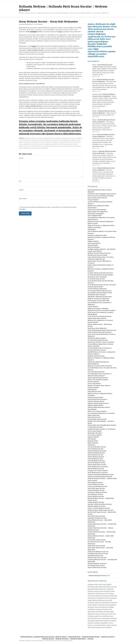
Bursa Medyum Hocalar (95, 459)
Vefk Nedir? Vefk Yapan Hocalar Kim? (100, 297)
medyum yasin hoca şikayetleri (99, 603)
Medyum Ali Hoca (48, 639)
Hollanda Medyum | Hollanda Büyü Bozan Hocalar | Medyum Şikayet (43, 637)
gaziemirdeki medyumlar (97, 589)
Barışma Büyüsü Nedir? (95, 287)
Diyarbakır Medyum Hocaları (97, 518)
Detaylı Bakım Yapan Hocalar (97, 419)
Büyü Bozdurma (93, 443)
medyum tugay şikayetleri (40, 148)
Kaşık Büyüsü (92, 390)
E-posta (21, 190)
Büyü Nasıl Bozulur (94, 417)
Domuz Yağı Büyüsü (94, 384)
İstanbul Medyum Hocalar (96, 490)
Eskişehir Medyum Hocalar (97, 506)
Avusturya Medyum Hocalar (97, 447)
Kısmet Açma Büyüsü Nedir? (97, 210)
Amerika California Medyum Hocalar (100, 504)
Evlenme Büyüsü (93, 388)
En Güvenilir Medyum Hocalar (98, 340)
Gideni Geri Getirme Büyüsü (97, 411)
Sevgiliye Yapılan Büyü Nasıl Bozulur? (100, 273)
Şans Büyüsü (92, 409)
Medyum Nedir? (93, 441)
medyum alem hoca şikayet (52, 138)
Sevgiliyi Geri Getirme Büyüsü (98, 471)
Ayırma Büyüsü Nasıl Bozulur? (98, 378)
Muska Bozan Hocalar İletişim (97, 255)
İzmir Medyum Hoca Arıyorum (98, 473)
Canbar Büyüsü (93, 307)
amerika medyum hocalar (97, 596)
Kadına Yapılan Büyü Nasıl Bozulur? (100, 332)
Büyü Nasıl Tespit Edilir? (96, 214)
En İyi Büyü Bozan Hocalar (96, 279)
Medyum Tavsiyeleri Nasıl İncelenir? (100, 366)
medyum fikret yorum (67, 142)
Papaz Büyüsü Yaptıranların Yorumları (101, 257)
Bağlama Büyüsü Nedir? (96, 405)
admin (21, 24)
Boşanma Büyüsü (93, 382)
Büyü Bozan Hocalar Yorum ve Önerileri (101, 342)
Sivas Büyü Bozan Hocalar (96, 565)
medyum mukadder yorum (103, 623)
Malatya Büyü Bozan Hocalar (97, 558)
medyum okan (108, 616)
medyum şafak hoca (95, 616)
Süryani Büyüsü (93, 200)
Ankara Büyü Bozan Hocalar (97, 465)
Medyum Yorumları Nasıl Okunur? (99, 386)
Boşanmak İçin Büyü (94, 392)
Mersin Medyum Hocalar (96, 469)
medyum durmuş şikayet (107, 605)
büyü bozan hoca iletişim (105, 594)
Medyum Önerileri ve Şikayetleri (99, 299)
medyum (33, 32)
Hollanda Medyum (74, 637)
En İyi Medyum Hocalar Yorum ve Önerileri (102, 285)
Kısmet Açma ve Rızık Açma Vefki (98, 301)
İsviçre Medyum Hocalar (96, 449)
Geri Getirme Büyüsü (95, 435)
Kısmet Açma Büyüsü (95, 431)
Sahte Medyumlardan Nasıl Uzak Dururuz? (102, 330)
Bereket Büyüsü (93, 322)
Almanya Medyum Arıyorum (97, 564)
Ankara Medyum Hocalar (96, 457)
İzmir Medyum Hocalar (105, 65)
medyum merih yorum (58, 144)
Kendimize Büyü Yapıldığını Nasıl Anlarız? (102, 194)
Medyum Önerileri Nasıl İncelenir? (99, 253)
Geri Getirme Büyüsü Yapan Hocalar (100, 291)
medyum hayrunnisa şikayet (41, 144)
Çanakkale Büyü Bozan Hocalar (98, 554)
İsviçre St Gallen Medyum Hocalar (99, 508)
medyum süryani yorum (51, 146)
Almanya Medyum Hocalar (96, 453)
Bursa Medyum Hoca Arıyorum (98, 467)
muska (34, 46)
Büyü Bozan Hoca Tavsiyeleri (97, 277)
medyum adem (93, 585)
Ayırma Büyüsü (93, 245)
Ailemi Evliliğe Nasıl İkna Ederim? (99, 407)
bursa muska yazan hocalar (106, 614)
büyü (60, 32)
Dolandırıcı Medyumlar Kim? (97, 235)
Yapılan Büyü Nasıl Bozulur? (97, 318)
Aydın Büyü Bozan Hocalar (96, 546)
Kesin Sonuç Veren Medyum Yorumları (100, 312)
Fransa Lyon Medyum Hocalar (98, 486)
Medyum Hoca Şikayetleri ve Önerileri (100, 320)
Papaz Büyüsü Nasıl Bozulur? (97, 399)
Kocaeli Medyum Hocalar (96, 496)
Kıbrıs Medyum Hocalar (95, 455)
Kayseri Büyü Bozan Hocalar (97, 567)
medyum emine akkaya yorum (34, 142)
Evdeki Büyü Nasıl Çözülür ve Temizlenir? (102, 429)
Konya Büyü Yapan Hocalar (97, 540)
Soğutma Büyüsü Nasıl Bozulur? (98, 403)
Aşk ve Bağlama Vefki (95, 216)
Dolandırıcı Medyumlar (78, 639)
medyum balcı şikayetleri (61, 140)
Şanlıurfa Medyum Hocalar (97, 463)
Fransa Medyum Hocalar (96, 484)
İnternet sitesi (23, 198)
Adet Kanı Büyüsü (94, 247)
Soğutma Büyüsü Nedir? (96, 397)
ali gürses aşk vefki (105, 600)
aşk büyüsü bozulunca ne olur (106, 587)
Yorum (21, 158)
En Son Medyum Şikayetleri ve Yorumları (101, 413)
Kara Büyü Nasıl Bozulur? (96, 372)
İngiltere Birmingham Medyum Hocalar (101, 475)
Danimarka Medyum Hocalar (97, 451)
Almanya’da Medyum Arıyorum (98, 552)
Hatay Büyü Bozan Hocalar (96, 516)
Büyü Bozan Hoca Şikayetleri (97, 328)
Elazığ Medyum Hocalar (95, 556)
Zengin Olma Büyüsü (95, 251)
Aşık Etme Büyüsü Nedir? (96, 401)
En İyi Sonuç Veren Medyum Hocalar (100, 316)
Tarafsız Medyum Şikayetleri (97, 289)
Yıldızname (91, 445)
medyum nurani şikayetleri (33, 146)
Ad (20, 181)
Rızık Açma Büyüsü (94, 243)
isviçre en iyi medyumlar (97, 625)
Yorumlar (90, 639)
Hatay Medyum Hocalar (95, 494)
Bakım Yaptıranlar (94, 415)
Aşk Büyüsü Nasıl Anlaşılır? (97, 338)
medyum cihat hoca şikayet (98, 607)
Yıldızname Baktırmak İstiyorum (98, 362)
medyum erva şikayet (52, 142)
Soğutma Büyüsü (93, 437)
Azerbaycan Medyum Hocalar (97, 492)
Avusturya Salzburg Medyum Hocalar (100, 477)
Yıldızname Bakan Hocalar (96, 259)
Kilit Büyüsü (92, 439)
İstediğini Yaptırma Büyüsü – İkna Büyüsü (102, 249)
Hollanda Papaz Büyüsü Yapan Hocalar (101, 510)
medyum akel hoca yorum (34, 138)
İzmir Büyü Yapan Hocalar (96, 488)
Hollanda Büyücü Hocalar (96, 356)
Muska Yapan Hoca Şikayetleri (98, 212)
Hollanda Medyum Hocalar (97, 576)
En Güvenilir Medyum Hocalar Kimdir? (101, 275)
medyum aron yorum (69, 138)
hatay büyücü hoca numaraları (99, 618)
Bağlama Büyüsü (93, 241)
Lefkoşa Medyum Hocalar (96, 502)
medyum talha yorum (67, 146)
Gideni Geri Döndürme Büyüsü (98, 380)
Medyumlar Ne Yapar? (95, 433)
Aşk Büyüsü (92, 229)
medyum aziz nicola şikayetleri (41, 140)
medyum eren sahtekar (103, 627)
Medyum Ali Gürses (108, 637)
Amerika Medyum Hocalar (96, 461)
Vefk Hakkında (92, 314)
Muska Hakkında (93, 364)
